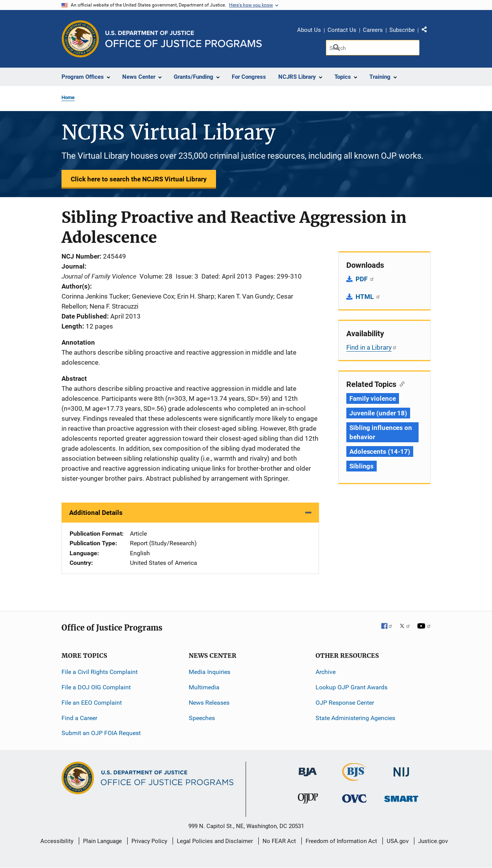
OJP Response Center (345, 703)
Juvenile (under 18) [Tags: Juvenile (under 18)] (378, 413)
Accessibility (57, 841)
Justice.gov (433, 841)
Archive (326, 672)
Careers (373, 30)
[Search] (373, 48)
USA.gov (398, 841)
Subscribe (402, 30)
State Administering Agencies (355, 718)
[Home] (184, 39)
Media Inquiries (209, 672)
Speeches (202, 718)
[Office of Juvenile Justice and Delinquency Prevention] (308, 800)
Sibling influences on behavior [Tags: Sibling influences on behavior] (381, 432)
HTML (368, 297)
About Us (309, 30)
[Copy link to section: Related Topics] (400, 383)
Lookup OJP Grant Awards (352, 687)
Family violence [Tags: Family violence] (373, 398)
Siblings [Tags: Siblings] (362, 466)
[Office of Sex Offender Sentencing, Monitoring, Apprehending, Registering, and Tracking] (401, 797)
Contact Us (342, 30)
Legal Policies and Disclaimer (215, 841)
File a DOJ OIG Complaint (96, 687)
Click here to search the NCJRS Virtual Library (139, 179)
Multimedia (204, 687)
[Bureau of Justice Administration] (308, 768)
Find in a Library (372, 347)
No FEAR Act (279, 841)
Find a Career (79, 718)
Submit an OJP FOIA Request (101, 733)
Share (427, 31)
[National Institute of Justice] (401, 769)
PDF (365, 279)
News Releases (209, 703)
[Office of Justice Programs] (80, 39)
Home (68, 97)
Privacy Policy (149, 841)
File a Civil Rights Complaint (100, 672)
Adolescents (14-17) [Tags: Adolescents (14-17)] (380, 451)
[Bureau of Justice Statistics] (355, 778)
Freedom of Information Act (341, 841)
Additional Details (96, 513)
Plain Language (102, 841)
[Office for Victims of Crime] (354, 798)
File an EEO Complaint (92, 703)
